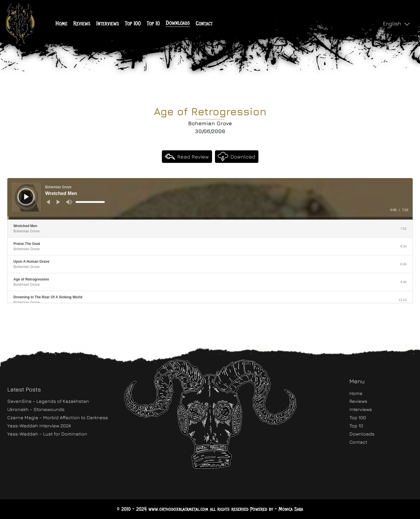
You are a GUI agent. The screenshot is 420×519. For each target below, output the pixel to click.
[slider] (90, 202)
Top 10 (153, 23)
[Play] (27, 197)
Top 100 (133, 23)
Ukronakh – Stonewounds (36, 409)
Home (61, 23)
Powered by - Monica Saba (277, 509)
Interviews (108, 23)
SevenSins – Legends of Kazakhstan (48, 401)
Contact (204, 23)
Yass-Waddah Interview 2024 (39, 426)
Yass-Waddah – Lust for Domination (47, 434)
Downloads (178, 23)
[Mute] (69, 202)
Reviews (82, 23)
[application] (210, 199)
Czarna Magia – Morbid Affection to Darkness (58, 417)
